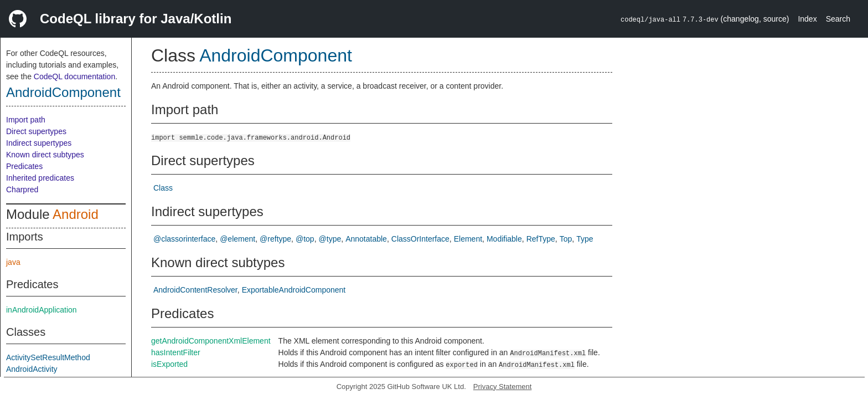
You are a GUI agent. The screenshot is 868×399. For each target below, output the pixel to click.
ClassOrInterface (420, 239)
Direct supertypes (36, 131)
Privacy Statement (503, 387)
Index (807, 19)
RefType (541, 239)
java (13, 262)
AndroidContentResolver (195, 290)
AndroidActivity (32, 369)
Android (76, 214)
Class (163, 188)
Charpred (22, 190)
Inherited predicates (40, 178)
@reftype (275, 239)
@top (305, 239)
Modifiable (504, 239)
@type (330, 239)
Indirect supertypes (39, 143)
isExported (169, 364)
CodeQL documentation (74, 76)
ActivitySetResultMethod (48, 357)
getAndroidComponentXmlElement (211, 341)
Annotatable (366, 239)
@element (237, 239)
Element (468, 239)
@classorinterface (184, 239)
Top (566, 239)
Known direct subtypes (45, 155)
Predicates (24, 166)
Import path (26, 120)
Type (585, 239)
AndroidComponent (63, 92)
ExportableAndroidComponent (294, 290)
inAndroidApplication (42, 310)
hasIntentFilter (176, 352)
